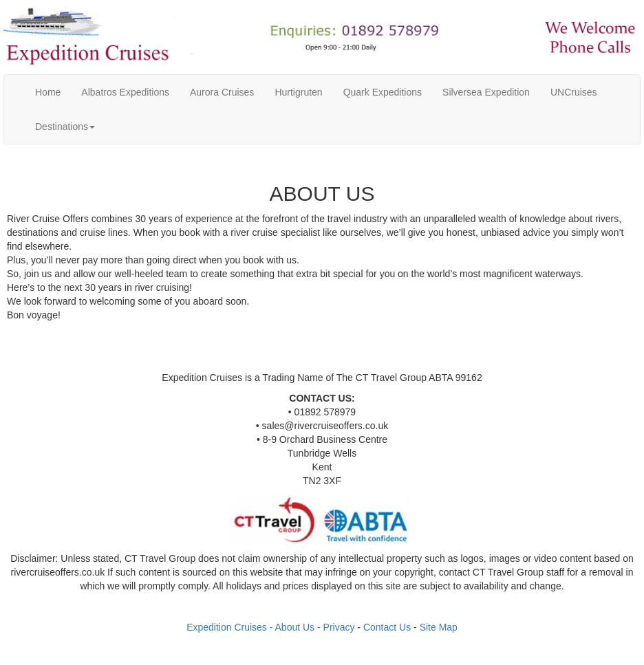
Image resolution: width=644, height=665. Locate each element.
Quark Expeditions (383, 92)
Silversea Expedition (486, 92)
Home (53, 91)
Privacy (339, 627)
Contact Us (387, 627)
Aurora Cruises (222, 92)
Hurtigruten (298, 92)
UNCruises (574, 92)
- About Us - (297, 627)
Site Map (439, 627)
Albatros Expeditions (125, 92)
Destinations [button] (65, 127)
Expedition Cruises (227, 627)
